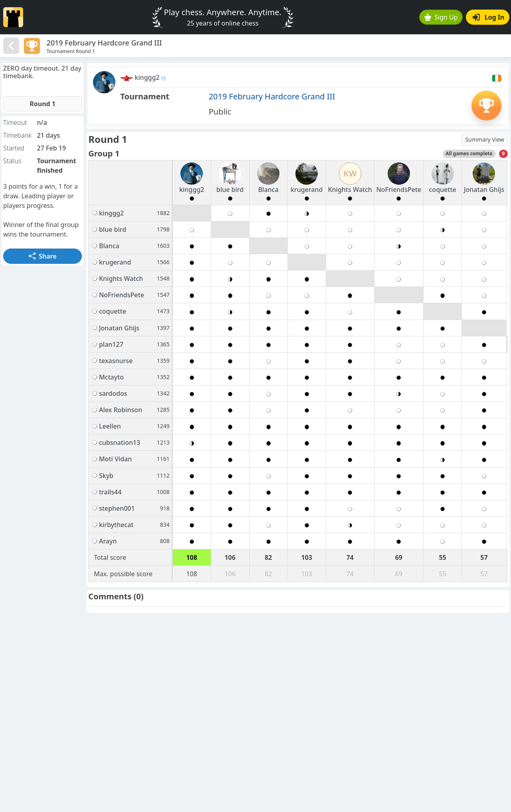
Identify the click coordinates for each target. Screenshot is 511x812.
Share (43, 256)
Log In (488, 17)
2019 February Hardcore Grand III (272, 96)
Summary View (485, 139)
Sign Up (441, 17)
